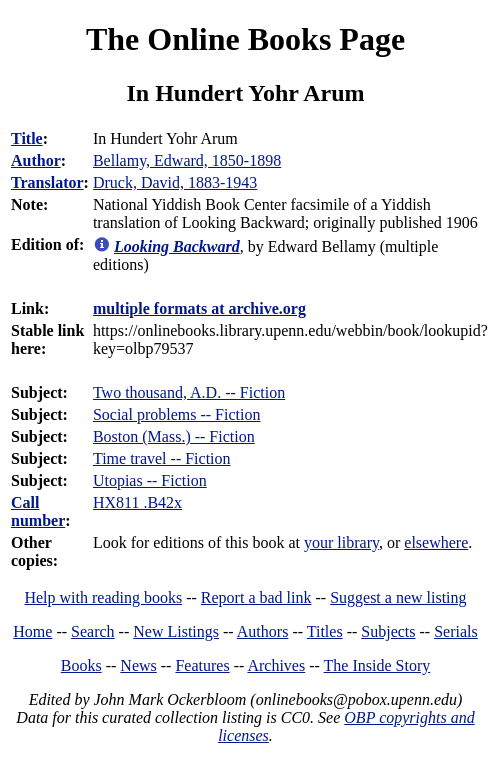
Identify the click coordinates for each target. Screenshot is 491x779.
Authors (263, 631)
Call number (38, 511)
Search (93, 631)
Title (27, 138)
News (138, 665)
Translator (47, 182)
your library (341, 542)
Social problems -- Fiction (177, 414)
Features (202, 665)
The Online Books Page (245, 39)
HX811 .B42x (137, 502)
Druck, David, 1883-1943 (175, 182)
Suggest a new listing (398, 597)
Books (81, 665)
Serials (456, 631)
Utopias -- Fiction (150, 480)
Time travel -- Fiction (162, 458)
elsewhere (436, 542)
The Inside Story (377, 665)
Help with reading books (103, 597)
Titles (325, 631)
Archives (276, 665)
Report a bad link (256, 597)
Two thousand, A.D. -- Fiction (189, 392)
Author (36, 160)
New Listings (176, 631)
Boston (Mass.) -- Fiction (174, 436)
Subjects (388, 631)
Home (32, 631)
